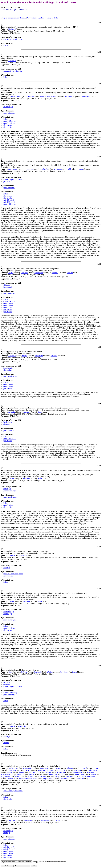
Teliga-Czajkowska (88, 776)
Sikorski (31, 776)
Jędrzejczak (93, 770)
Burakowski (44, 768)
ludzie (6, 45)
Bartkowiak (13, 768)
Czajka (95, 768)
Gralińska (62, 770)
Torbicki (10, 778)
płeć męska (8, 125)
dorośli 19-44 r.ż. (10, 204)
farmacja (7, 568)
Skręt (57, 776)
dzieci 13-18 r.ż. (9, 202)
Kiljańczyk (35, 772)
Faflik (69, 169)
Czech (74, 672)
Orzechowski (13, 169)
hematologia (8, 287)
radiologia (7, 489)
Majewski (12, 555)
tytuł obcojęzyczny (10, 693)
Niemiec (32, 774)
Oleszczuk (53, 774)
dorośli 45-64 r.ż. (10, 121)
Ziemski (70, 273)
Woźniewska (66, 778)
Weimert (31, 96)
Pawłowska (45, 820)
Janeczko (77, 770)
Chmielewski (85, 96)
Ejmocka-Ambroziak (46, 770)
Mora (19, 774)
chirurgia (7, 285)
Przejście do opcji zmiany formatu (13, 18)
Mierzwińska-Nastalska (49, 96)
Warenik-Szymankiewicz (28, 778)
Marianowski (6, 774)
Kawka (21, 772)
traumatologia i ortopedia (13, 179)
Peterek (93, 774)
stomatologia (8, 107)
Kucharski (12, 29)
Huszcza (55, 273)
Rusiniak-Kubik (14, 96)
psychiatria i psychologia (13, 39)
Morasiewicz (29, 169)
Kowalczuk (64, 672)
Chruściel (83, 768)
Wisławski (39, 356)
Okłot (10, 672)
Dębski (27, 770)
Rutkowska (28, 820)
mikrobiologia (9, 612)
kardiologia (8, 422)
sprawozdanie (8, 576)
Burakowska (28, 768)
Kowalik (11, 412)
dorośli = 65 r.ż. (9, 123)
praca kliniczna (9, 113)
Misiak (11, 273)
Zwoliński (80, 778)
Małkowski (91, 772)
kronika (6, 743)
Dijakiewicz (13, 820)
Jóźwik (9, 772)
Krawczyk (58, 169)
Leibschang (78, 772)
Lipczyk (80, 169)
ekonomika (7, 370)
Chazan (57, 768)
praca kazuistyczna (10, 376)
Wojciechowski (48, 778)
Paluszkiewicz (80, 774)
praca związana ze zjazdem (13, 574)
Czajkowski (12, 770)
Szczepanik (39, 273)
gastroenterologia (10, 491)
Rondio (17, 776)
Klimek (48, 772)
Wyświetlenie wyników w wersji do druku (43, 18)
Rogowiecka (5, 776)
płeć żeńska (8, 127)
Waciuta (50, 672)
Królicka (24, 672)
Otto (62, 774)
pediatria (7, 181)
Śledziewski (71, 776)
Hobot (40, 412)
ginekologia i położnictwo (13, 791)
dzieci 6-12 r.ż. (9, 200)
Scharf (25, 356)
